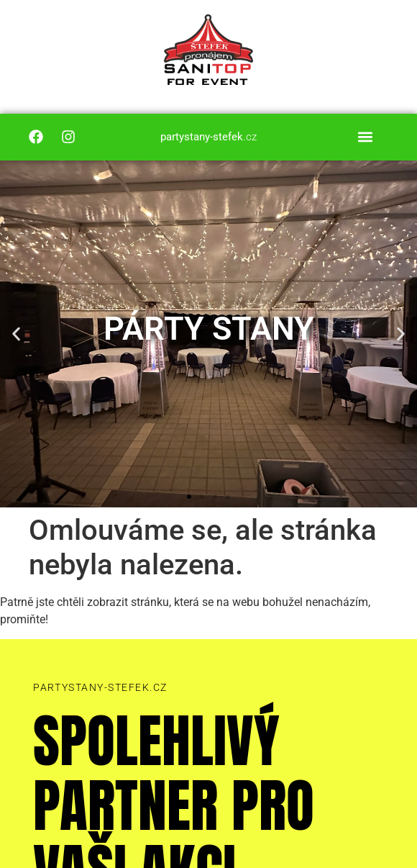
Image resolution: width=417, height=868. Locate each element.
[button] (365, 137)
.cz (208, 137)
